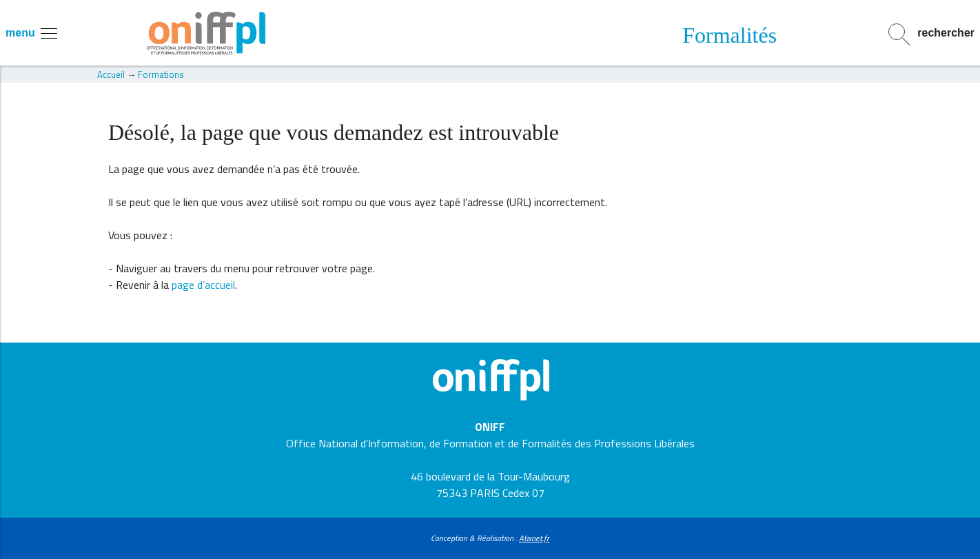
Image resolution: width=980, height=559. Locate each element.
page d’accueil (203, 285)
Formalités (729, 35)
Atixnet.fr (534, 538)
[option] (730, 35)
